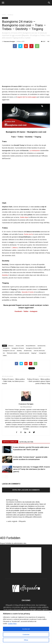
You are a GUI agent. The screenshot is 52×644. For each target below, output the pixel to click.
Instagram (34, 311)
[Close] (50, 612)
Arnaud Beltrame (31, 346)
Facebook (18, 311)
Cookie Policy (12, 624)
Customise (26, 635)
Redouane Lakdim (12, 353)
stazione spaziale (24, 353)
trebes (5, 355)
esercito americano (39, 351)
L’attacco (15, 247)
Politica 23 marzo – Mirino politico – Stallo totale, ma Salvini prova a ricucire (13, 381)
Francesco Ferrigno (9, 41)
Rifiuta (26, 640)
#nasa (20, 517)
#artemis (15, 517)
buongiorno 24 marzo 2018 (34, 348)
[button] (49, 3)
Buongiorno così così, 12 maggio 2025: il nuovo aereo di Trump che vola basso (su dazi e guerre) (32, 469)
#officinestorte (37, 517)
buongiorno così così (9, 351)
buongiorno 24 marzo (18, 348)
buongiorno (6, 348)
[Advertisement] (26, 9)
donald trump (28, 351)
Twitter (26, 311)
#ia (23, 517)
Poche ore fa (28, 234)
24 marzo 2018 (20, 346)
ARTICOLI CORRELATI (10, 442)
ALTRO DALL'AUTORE (26, 442)
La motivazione (35, 150)
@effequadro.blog (12, 500)
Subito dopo (24, 217)
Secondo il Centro (28, 292)
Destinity (5, 275)
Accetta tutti (26, 629)
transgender (43, 353)
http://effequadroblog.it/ (26, 407)
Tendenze (10, 15)
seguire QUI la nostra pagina (27, 97)
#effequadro (29, 517)
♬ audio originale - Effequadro (16, 521)
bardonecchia (42, 346)
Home (4, 15)
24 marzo (11, 346)
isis (4, 353)
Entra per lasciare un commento (26, 490)
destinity (19, 351)
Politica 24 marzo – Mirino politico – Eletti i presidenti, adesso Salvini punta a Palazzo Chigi (39, 381)
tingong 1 (34, 353)
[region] (26, 627)
